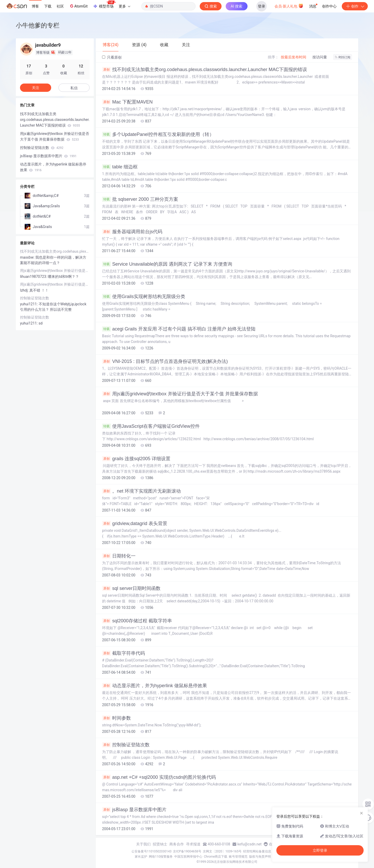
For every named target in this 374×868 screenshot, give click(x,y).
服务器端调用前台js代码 (132, 232)
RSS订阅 (343, 57)
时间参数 (116, 718)
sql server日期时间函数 (131, 588)
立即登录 (320, 850)
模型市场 (104, 5)
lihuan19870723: (34, 277)
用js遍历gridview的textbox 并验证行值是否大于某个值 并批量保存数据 (180, 394)
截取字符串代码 (123, 653)
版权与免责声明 (260, 857)
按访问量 (320, 57)
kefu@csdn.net (249, 844)
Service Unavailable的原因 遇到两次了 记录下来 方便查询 (167, 264)
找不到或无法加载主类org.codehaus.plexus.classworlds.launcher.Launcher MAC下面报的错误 (205, 70)
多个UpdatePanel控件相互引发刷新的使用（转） (158, 134)
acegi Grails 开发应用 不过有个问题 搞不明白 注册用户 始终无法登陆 (179, 329)
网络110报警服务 (161, 857)
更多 (124, 6)
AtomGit (78, 6)
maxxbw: (28, 257)
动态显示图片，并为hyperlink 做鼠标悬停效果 (155, 686)
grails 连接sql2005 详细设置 (136, 459)
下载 (48, 6)
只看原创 (112, 57)
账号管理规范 (238, 857)
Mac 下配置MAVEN (127, 102)
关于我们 (143, 844)
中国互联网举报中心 (188, 857)
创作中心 (329, 6)
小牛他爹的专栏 (38, 25)
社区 (60, 6)
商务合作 (177, 844)
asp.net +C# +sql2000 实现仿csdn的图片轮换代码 (159, 777)
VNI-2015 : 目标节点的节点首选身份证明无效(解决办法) (165, 361)
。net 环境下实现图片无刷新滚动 (141, 491)
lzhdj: (25, 290)
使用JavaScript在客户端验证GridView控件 (151, 426)
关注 (36, 88)
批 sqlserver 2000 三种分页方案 (140, 199)
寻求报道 (193, 844)
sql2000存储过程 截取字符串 (137, 621)
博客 (35, 6)
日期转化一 (119, 556)
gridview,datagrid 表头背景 (135, 523)
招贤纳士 (160, 844)
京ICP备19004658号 (187, 851)
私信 (74, 88)
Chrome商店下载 (216, 857)
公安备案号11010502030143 (151, 851)
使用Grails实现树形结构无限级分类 (144, 297)
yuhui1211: (29, 304)
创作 (355, 6)
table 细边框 (120, 167)
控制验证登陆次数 (126, 745)
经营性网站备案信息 (257, 851)
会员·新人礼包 (289, 6)
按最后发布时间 (293, 57)
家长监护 (141, 857)
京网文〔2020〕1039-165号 (222, 851)
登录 (262, 6)
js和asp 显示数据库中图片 (134, 810)
